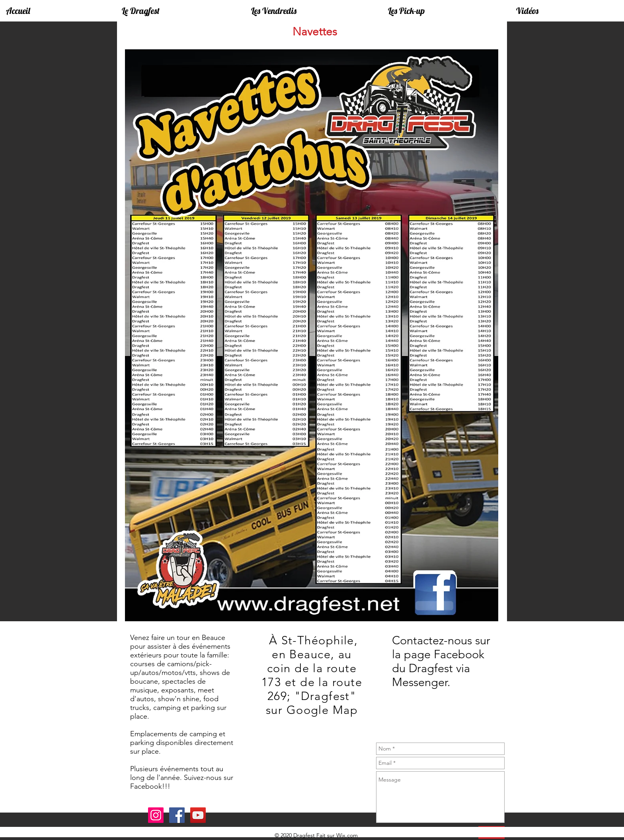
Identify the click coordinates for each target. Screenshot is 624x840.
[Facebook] (177, 815)
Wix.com (347, 835)
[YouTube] (198, 815)
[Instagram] (156, 815)
